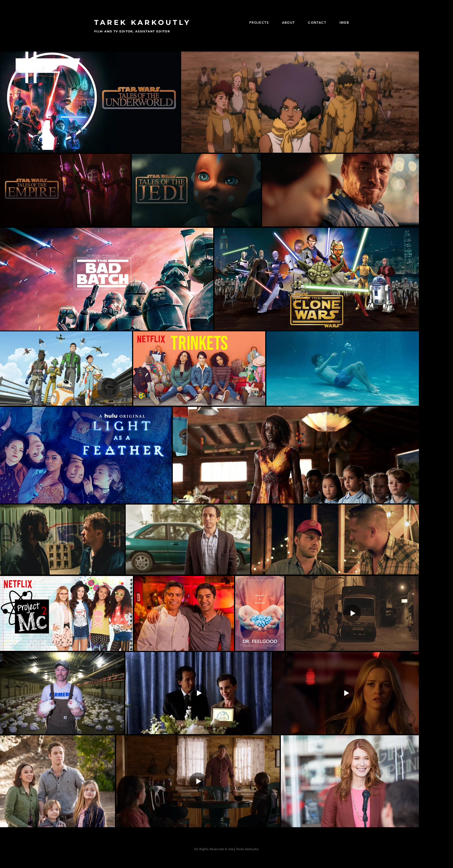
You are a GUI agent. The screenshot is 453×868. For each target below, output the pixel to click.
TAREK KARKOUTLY (142, 22)
